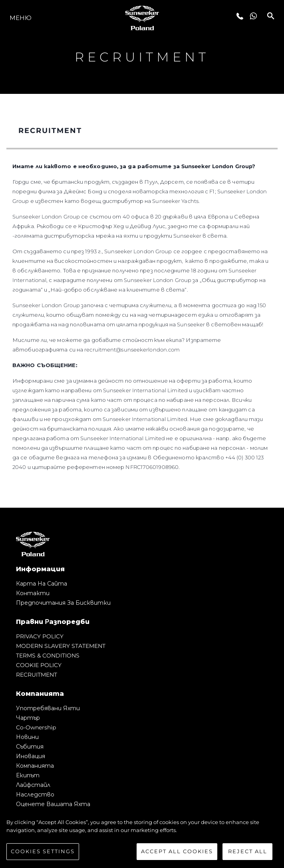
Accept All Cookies (177, 852)
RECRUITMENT (37, 675)
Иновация (31, 756)
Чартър (28, 718)
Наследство (35, 795)
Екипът (28, 775)
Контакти (33, 593)
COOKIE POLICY (39, 665)
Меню (21, 18)
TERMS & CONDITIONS (48, 655)
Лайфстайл (33, 785)
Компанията (35, 766)
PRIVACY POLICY (40, 636)
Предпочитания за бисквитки (63, 603)
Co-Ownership (36, 727)
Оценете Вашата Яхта (53, 804)
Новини (27, 737)
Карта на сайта (42, 584)
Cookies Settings (43, 852)
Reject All (248, 852)
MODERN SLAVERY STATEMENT (61, 646)
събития (30, 747)
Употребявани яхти (48, 708)
